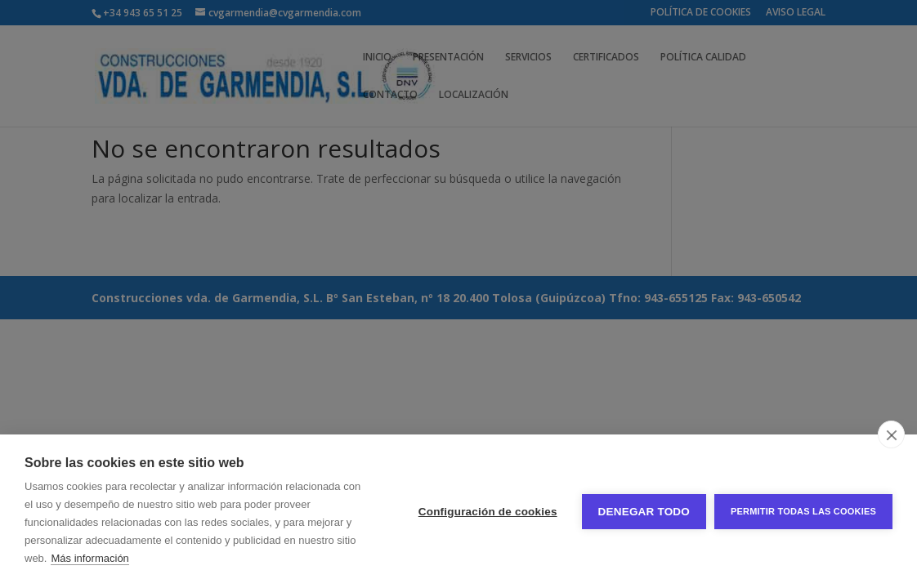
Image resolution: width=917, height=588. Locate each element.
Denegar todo (644, 512)
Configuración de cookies (488, 512)
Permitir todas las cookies (803, 511)
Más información (89, 558)
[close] (891, 434)
